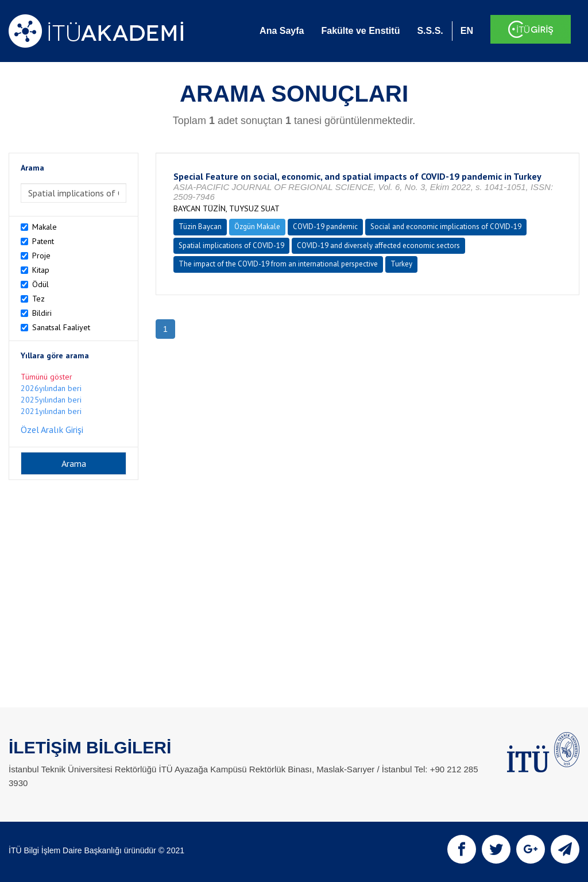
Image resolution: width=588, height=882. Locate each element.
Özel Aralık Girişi (52, 430)
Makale (45, 227)
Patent (43, 241)
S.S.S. (430, 31)
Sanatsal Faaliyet (61, 327)
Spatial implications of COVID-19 (231, 245)
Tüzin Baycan (200, 227)
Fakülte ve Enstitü (360, 31)
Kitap (41, 270)
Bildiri (42, 313)
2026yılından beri (51, 388)
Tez (38, 299)
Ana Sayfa (282, 31)
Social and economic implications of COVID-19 (446, 227)
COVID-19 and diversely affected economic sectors (378, 245)
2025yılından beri (51, 400)
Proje (41, 256)
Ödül (40, 284)
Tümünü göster (47, 377)
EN (467, 31)
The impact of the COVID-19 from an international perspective (278, 264)
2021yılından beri (51, 411)
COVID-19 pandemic (325, 227)
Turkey (401, 264)
